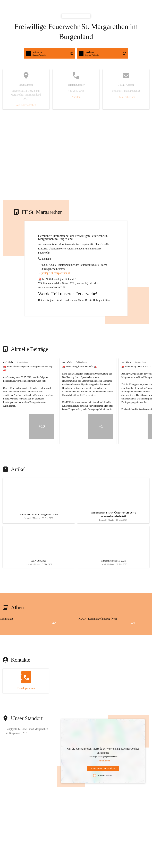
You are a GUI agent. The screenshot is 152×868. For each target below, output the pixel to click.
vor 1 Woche (8, 362)
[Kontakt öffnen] (26, 685)
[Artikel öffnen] (39, 502)
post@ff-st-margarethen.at (56, 273)
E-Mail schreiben (126, 97)
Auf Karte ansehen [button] (26, 105)
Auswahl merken (103, 780)
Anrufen (76, 97)
